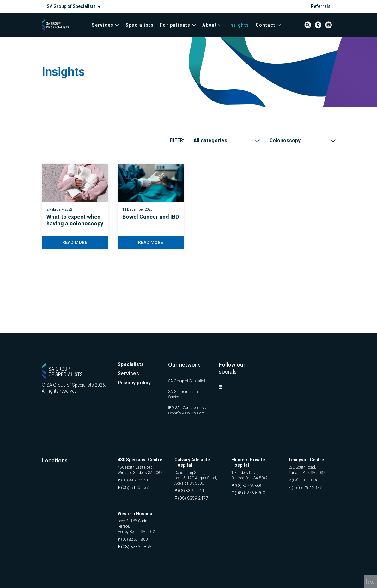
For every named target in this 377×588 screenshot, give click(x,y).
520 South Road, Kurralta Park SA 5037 (310, 460)
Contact (267, 28)
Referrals (321, 6)
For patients (177, 28)
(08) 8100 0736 (305, 471)
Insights (237, 28)
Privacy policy (136, 354)
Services (104, 28)
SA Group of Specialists (74, 6)
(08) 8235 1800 (135, 539)
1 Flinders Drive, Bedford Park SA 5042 (253, 465)
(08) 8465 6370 (135, 477)
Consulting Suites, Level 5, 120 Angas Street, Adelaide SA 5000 (193, 472)
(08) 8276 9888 (249, 476)
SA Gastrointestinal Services (187, 370)
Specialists (138, 28)
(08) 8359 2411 (192, 489)
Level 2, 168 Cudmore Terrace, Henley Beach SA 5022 (140, 525)
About (211, 28)
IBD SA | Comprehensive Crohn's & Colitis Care (184, 393)
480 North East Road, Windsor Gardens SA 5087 (139, 463)
